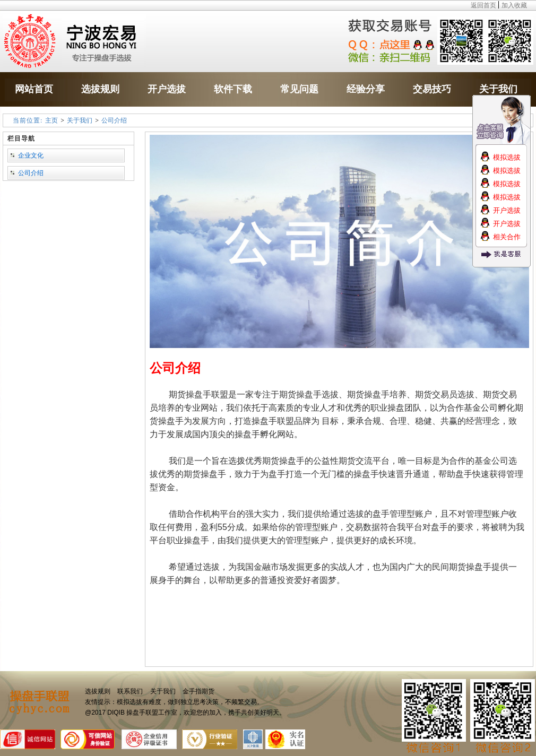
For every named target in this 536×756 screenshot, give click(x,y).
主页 (51, 120)
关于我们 (80, 120)
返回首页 (483, 5)
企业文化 (31, 155)
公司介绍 (114, 120)
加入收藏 (514, 5)
